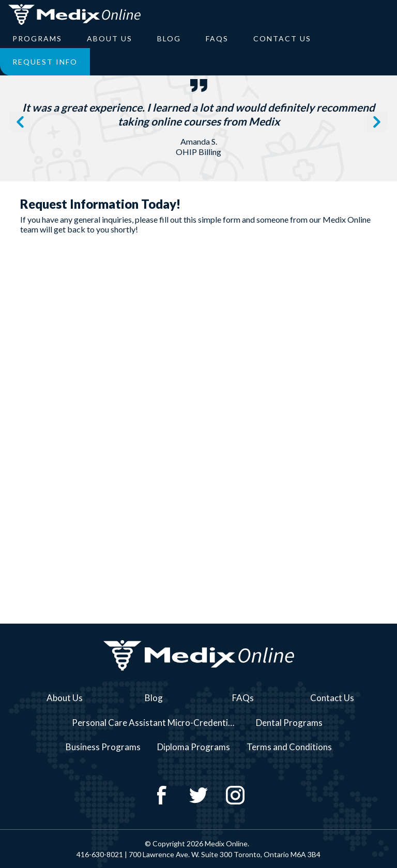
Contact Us (282, 38)
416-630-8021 (100, 854)
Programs (37, 38)
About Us (110, 38)
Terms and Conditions (289, 747)
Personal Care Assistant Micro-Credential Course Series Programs (158, 723)
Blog (169, 38)
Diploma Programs (194, 747)
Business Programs (103, 747)
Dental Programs (289, 723)
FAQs (217, 38)
